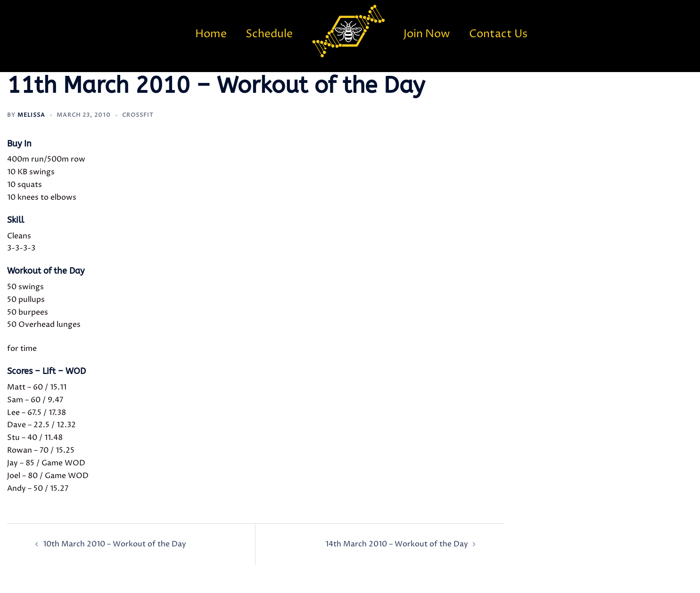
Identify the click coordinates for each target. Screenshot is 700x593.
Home (211, 34)
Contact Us (498, 34)
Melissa (31, 115)
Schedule (269, 34)
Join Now (427, 34)
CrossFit (138, 115)
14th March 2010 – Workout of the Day (397, 544)
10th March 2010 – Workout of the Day (115, 544)
